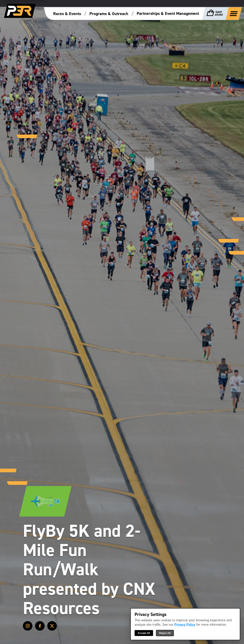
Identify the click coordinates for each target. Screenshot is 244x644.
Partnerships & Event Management (168, 14)
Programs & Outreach (109, 14)
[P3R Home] (20, 11)
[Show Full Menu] (234, 13)
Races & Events (67, 14)
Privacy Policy (185, 625)
